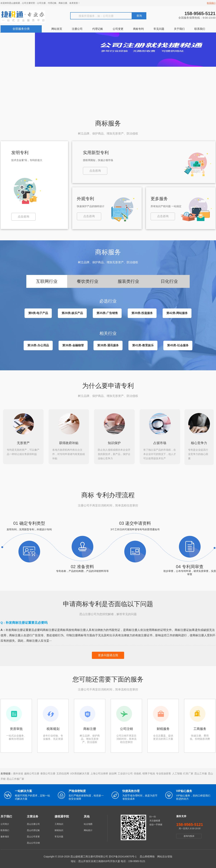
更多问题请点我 (108, 654)
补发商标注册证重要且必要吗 (27, 622)
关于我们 (179, 29)
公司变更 (118, 29)
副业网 (113, 773)
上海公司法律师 (99, 773)
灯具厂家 (188, 773)
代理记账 (98, 29)
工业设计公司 (125, 773)
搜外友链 (18, 773)
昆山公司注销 (33, 842)
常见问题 (159, 29)
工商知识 (59, 823)
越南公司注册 (32, 773)
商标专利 (138, 29)
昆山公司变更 (33, 836)
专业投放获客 (164, 773)
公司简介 (5, 823)
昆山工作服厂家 (15, 778)
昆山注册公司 (33, 823)
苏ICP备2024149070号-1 (123, 856)
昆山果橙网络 (147, 856)
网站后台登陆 (165, 856)
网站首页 (57, 29)
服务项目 (5, 836)
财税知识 (59, 829)
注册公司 (77, 29)
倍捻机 (138, 773)
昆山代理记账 (33, 829)
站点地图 (88, 823)
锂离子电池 (149, 773)
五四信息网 (63, 773)
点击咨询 (23, 217)
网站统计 (88, 829)
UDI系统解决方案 (80, 773)
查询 (139, 16)
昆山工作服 (201, 773)
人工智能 (177, 773)
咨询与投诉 (189, 835)
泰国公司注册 (48, 773)
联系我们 (211, 3)
